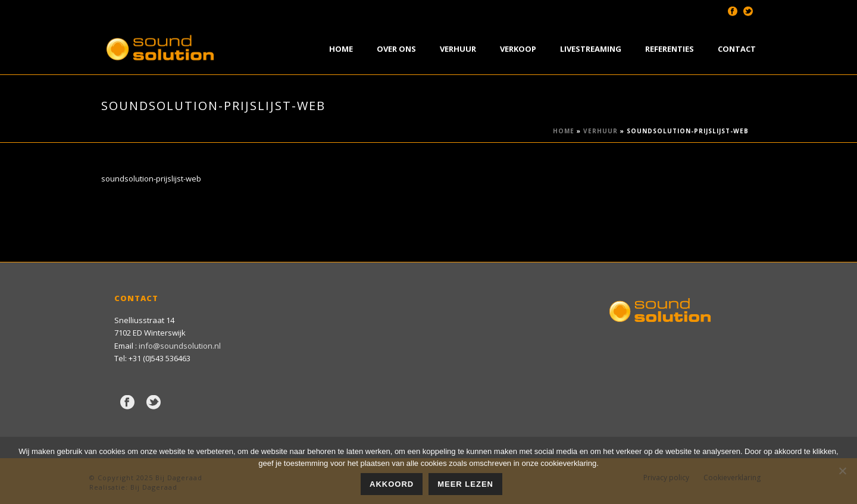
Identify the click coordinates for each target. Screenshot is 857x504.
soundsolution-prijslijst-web (151, 179)
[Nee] (842, 471)
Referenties (670, 49)
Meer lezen (465, 484)
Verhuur (458, 49)
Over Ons (396, 49)
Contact (737, 49)
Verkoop (518, 49)
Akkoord (392, 484)
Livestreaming (591, 49)
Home (341, 49)
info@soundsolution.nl (180, 346)
